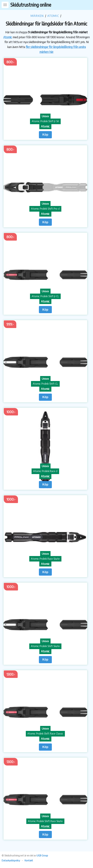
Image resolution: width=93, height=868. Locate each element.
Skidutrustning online (31, 5)
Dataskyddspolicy (11, 860)
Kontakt (29, 860)
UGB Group (42, 855)
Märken (37, 16)
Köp (45, 135)
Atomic (53, 16)
